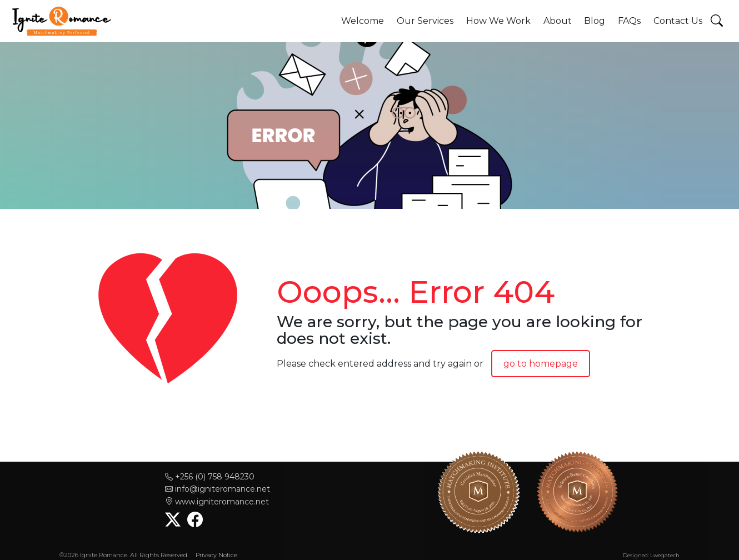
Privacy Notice (216, 555)
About (558, 21)
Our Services (425, 21)
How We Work (498, 21)
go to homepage (541, 364)
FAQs (629, 21)
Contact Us (678, 21)
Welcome (363, 21)
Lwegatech (665, 555)
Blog (595, 21)
